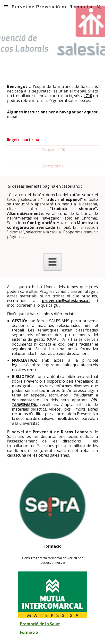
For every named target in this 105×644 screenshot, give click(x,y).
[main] (52, 94)
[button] (6, 7)
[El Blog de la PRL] (52, 150)
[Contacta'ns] (52, 166)
